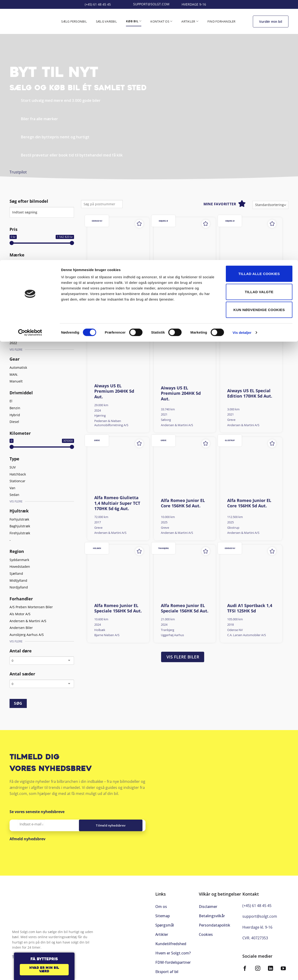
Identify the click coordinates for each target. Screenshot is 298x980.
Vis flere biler (183, 657)
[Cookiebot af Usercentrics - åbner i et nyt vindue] (30, 73)
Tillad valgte (259, 32)
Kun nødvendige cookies (259, 50)
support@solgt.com (260, 914)
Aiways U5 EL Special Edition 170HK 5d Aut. (250, 393)
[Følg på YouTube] (283, 966)
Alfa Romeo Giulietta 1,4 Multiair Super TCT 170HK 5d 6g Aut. (117, 503)
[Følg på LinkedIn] (271, 966)
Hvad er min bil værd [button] (44, 970)
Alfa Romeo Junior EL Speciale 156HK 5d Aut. (118, 608)
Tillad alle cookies (259, 14)
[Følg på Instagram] (258, 966)
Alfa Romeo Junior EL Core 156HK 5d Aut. (183, 503)
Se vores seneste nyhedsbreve (37, 812)
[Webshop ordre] (270, 205)
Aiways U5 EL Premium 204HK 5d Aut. (181, 284)
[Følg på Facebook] (245, 966)
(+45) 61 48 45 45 (257, 903)
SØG (18, 703)
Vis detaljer (242, 72)
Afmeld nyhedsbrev (27, 839)
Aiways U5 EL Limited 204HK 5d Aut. (117, 281)
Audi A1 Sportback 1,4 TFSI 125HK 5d (250, 608)
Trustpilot (18, 172)
